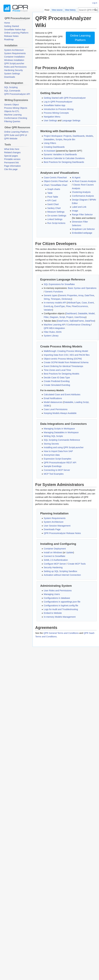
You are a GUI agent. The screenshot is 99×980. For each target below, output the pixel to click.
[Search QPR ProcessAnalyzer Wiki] (88, 10)
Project (70, 317)
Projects (67, 136)
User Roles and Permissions (58, 591)
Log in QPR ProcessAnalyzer (58, 102)
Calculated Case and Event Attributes (62, 395)
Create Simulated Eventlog (57, 385)
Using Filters (50, 143)
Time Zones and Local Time (57, 370)
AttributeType (74, 303)
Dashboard (71, 313)
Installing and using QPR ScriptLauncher (64, 447)
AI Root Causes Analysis (84, 181)
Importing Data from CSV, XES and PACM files (67, 355)
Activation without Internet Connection (62, 575)
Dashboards (79, 136)
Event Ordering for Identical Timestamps (63, 366)
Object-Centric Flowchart (56, 181)
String (47, 299)
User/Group (80, 317)
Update (70, 552)
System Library (51, 336)
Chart (46, 185)
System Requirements (55, 518)
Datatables (49, 139)
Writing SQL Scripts (53, 436)
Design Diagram (80, 200)
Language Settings (71, 120)
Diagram (54, 317)
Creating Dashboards (54, 147)
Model (92, 313)
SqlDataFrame (77, 321)
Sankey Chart (54, 208)
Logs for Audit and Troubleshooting (61, 609)
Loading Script (82, 402)
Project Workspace (53, 136)
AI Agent (76, 178)
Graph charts (54, 189)
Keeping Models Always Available (60, 413)
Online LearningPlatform (80, 38)
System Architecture (54, 522)
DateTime (89, 295)
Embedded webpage (82, 233)
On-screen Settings (57, 216)
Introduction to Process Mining (59, 109)
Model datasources (53, 402)
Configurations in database (57, 598)
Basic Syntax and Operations (82, 288)
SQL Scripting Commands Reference (62, 440)
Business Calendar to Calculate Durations (64, 158)
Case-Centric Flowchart (55, 178)
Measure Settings (56, 212)
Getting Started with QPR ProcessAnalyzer (65, 98)
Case (84, 303)
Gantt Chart (53, 204)
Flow (68, 306)
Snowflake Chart (59, 185)
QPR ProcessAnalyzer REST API (60, 463)
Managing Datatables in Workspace (61, 432)
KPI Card (52, 200)
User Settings (50, 120)
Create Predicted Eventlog (57, 381)
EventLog (48, 306)
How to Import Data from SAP (58, 451)
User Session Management (57, 526)
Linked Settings (55, 219)
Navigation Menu (52, 117)
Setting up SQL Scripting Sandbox (60, 571)
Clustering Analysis (81, 192)
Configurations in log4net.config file (61, 606)
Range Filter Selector (82, 215)
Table (50, 193)
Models (89, 136)
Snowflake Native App (54, 105)
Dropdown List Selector (83, 229)
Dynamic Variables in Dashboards (60, 154)
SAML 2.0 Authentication (56, 560)
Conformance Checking (79, 325)
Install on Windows (53, 552)
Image (75, 211)
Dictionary (66, 299)
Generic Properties (68, 295)
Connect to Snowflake (54, 556)
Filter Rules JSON (53, 332)
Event (91, 303)
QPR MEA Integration (54, 328)
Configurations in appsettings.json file (62, 602)
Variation (48, 310)
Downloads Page (52, 529)
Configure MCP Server (55, 564)
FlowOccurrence (80, 306)
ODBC (47, 406)
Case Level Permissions (56, 409)
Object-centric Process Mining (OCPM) (63, 359)
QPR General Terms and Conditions (61, 633)
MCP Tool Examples (54, 474)
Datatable (83, 313)
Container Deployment (55, 549)
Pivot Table (53, 197)
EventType (60, 306)
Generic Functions (54, 292)
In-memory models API (55, 303)
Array (81, 295)
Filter (46, 317)
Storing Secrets (51, 444)
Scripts (59, 139)
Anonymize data (52, 455)
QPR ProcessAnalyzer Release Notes (62, 533)
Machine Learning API (55, 325)
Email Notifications (53, 398)
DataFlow (90, 321)
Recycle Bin (69, 139)
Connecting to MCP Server (57, 470)
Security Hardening (53, 567)
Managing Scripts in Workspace (59, 429)
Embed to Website (53, 613)
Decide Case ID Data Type (57, 378)
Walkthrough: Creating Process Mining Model (66, 351)
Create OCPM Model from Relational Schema (66, 362)
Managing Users (52, 594)
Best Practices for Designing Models (61, 374)
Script (62, 317)
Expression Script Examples (57, 459)
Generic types (50, 295)
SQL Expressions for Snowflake (59, 284)
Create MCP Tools (77, 564)
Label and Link (79, 207)
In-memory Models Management (60, 617)
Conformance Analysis (83, 196)
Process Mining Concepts (56, 113)
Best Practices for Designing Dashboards (64, 162)
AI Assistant (49, 151)
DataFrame (63, 321)
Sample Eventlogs (53, 466)
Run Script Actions (56, 223)
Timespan (56, 299)
